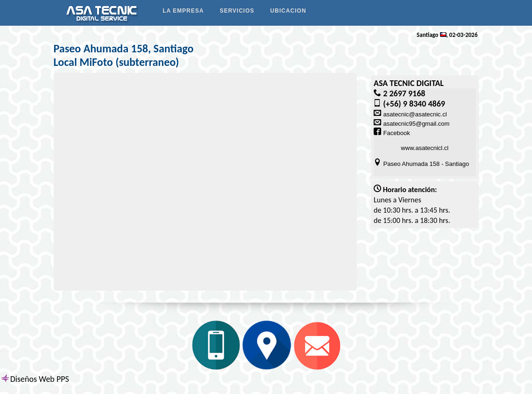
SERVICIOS (237, 11)
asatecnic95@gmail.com (417, 124)
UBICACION (288, 11)
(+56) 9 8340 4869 (414, 104)
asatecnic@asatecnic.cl (415, 114)
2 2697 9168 (404, 93)
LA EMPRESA (183, 11)
